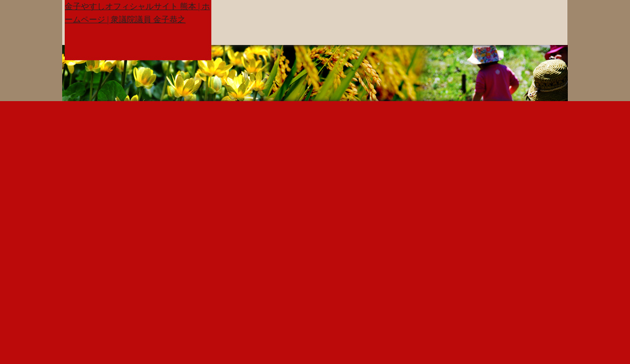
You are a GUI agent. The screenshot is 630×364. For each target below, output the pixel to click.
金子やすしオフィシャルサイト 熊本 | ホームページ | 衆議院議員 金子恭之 (137, 13)
